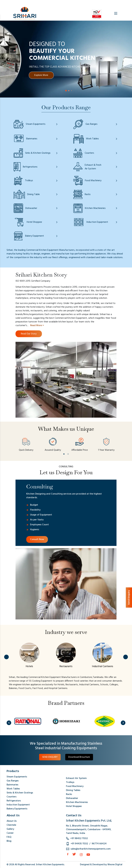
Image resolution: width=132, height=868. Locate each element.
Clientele (11, 825)
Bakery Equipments (17, 809)
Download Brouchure (79, 757)
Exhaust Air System (76, 778)
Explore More (41, 75)
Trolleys (70, 782)
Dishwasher (72, 798)
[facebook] (68, 854)
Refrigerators (14, 801)
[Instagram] (81, 855)
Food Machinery (75, 786)
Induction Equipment (18, 805)
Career (10, 833)
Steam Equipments (17, 777)
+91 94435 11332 (79, 844)
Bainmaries (12, 785)
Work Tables (13, 789)
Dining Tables (73, 790)
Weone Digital (115, 865)
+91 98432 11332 (79, 838)
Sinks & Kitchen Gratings (20, 793)
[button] (66, 91)
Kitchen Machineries (77, 802)
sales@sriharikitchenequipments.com (91, 849)
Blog (9, 841)
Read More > (37, 325)
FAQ (9, 837)
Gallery (10, 829)
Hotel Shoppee (74, 806)
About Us (12, 821)
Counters (12, 797)
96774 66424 (99, 844)
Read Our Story (29, 334)
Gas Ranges (13, 781)
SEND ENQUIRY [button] (50, 757)
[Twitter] (74, 854)
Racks (69, 794)
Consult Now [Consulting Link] (37, 539)
